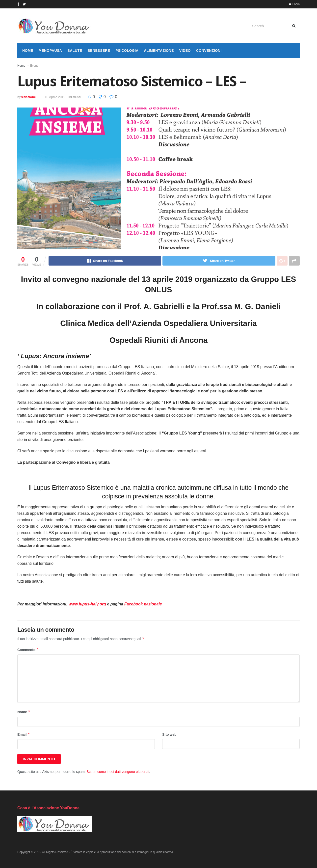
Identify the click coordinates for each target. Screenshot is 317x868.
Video (185, 51)
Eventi (34, 66)
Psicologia (127, 51)
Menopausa (50, 51)
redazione (28, 97)
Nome (24, 712)
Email (24, 734)
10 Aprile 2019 (55, 97)
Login (294, 4)
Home (28, 51)
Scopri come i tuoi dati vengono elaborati (118, 772)
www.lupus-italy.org (87, 604)
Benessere (99, 51)
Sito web (169, 734)
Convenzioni (209, 51)
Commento (28, 650)
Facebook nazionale (143, 604)
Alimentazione (159, 51)
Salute (75, 51)
